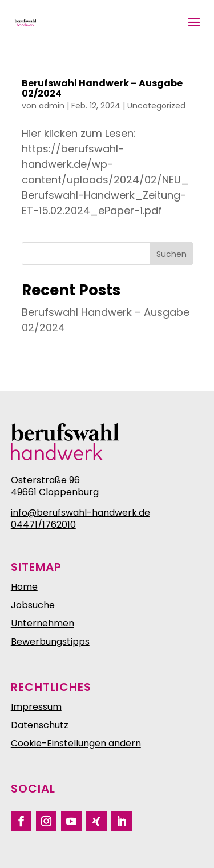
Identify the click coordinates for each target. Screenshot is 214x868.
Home (24, 587)
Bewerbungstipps (50, 642)
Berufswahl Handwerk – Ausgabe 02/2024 (102, 88)
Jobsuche (33, 605)
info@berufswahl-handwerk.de (80, 513)
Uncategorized (156, 106)
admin (52, 106)
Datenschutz (40, 725)
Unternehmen (43, 623)
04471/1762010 (43, 525)
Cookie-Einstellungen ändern (76, 743)
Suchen (171, 254)
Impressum (36, 707)
